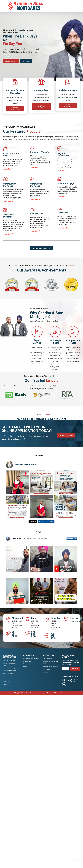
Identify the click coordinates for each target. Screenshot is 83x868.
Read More (7, 169)
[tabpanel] (41, 47)
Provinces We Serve (48, 659)
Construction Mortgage (9, 671)
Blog (24, 664)
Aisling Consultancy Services (61, 693)
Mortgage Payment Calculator (31, 659)
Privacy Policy (46, 670)
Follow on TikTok (72, 539)
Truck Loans (6, 685)
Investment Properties (9, 679)
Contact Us (46, 672)
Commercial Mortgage (9, 674)
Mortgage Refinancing (9, 668)
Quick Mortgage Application (50, 661)
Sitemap (25, 667)
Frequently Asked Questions (50, 667)
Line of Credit (7, 682)
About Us (45, 664)
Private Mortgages (8, 676)
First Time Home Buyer (9, 661)
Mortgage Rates (27, 661)
